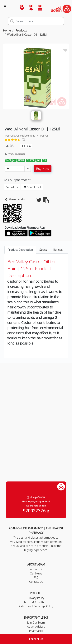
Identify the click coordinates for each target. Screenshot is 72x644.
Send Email (32, 187)
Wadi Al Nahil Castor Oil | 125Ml (27, 35)
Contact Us (36, 639)
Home (7, 30)
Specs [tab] (43, 250)
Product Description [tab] (20, 250)
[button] (29, 9)
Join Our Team (36, 623)
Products (21, 30)
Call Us (12, 187)
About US (36, 569)
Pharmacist (36, 631)
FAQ (36, 577)
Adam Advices (36, 627)
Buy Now (43, 169)
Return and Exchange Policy (36, 606)
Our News (36, 573)
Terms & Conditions (36, 602)
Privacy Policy (36, 598)
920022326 (36, 511)
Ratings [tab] (58, 250)
